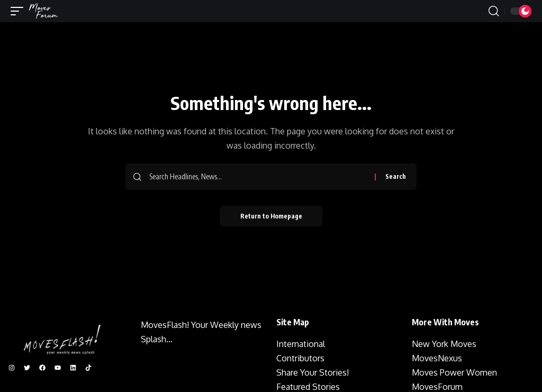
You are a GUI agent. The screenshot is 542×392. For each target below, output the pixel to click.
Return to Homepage (271, 216)
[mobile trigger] (20, 11)
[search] (494, 11)
